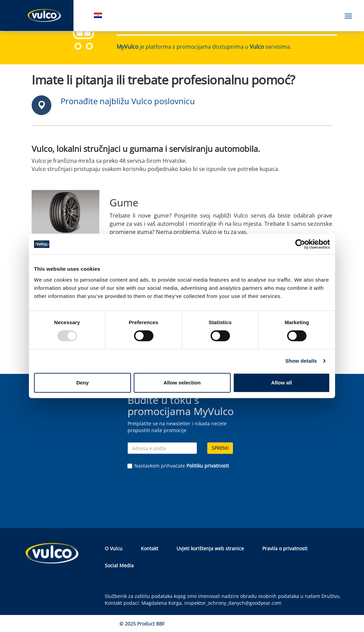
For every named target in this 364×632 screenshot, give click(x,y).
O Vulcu (114, 548)
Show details (301, 361)
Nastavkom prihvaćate (178, 466)
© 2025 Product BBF (142, 624)
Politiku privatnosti (208, 466)
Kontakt (150, 548)
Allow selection (182, 383)
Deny (82, 383)
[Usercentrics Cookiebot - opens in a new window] (300, 244)
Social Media (119, 565)
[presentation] (179, 493)
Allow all (282, 383)
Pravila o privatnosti (285, 548)
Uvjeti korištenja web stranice (210, 548)
